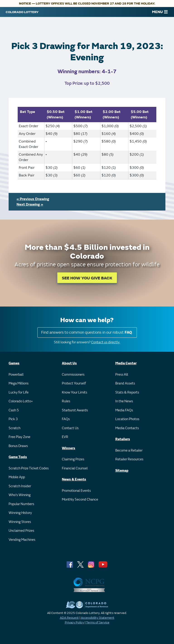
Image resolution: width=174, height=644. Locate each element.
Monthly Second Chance (80, 500)
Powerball (16, 375)
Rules (66, 401)
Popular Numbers (21, 504)
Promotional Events (76, 491)
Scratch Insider (20, 486)
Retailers (123, 439)
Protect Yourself (74, 383)
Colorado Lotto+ (21, 401)
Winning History (20, 513)
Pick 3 (13, 419)
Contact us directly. (106, 342)
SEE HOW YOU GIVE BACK (87, 278)
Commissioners (73, 375)
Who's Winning (20, 495)
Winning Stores (20, 522)
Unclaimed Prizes (21, 531)
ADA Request (69, 618)
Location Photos (127, 419)
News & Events (74, 479)
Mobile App (17, 477)
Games (14, 363)
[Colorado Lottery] (22, 12)
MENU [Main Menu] (160, 12)
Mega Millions (19, 383)
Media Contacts (127, 428)
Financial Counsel (75, 468)
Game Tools (18, 457)
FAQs (66, 419)
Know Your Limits (75, 392)
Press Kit (122, 375)
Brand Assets (125, 383)
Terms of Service (98, 622)
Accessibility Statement (98, 618)
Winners (69, 448)
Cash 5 (14, 410)
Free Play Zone (19, 437)
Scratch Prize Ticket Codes (29, 468)
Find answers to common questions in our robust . (87, 332)
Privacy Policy (74, 622)
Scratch (14, 428)
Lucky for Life (19, 392)
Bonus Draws (18, 446)
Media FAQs (124, 410)
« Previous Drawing (33, 199)
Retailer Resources (129, 459)
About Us (69, 363)
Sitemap (122, 471)
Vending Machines (22, 540)
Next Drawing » (30, 204)
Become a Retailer (129, 451)
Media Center (126, 363)
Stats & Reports (127, 392)
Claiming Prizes (73, 459)
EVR (65, 437)
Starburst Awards (75, 410)
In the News (124, 401)
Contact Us (70, 428)
